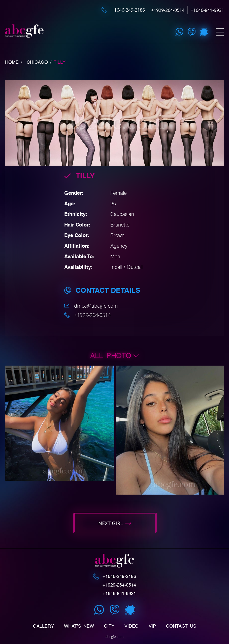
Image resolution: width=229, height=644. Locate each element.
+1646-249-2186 (128, 10)
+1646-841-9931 (207, 10)
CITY (109, 626)
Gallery (43, 626)
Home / (14, 62)
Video (132, 626)
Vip (152, 626)
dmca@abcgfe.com (91, 306)
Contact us (181, 626)
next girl (115, 523)
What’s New (79, 626)
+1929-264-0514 (168, 10)
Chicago (37, 62)
